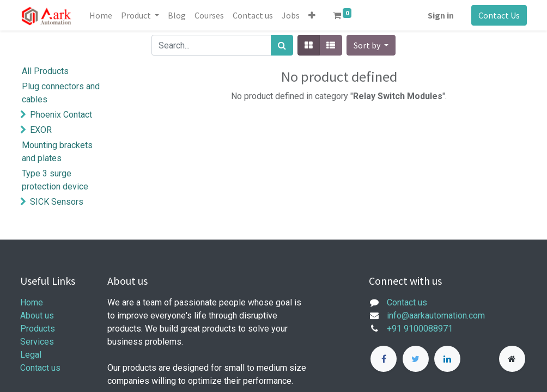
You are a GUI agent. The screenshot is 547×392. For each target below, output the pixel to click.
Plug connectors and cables (61, 93)
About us (37, 316)
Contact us (40, 368)
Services (37, 342)
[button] (312, 15)
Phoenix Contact (61, 115)
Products (38, 329)
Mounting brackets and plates (57, 152)
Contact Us (499, 15)
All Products (45, 71)
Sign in (441, 15)
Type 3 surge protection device (55, 180)
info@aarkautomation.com (436, 316)
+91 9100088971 (420, 329)
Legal (31, 355)
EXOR (41, 130)
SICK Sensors (57, 202)
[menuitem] (101, 15)
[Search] (282, 45)
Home (32, 302)
